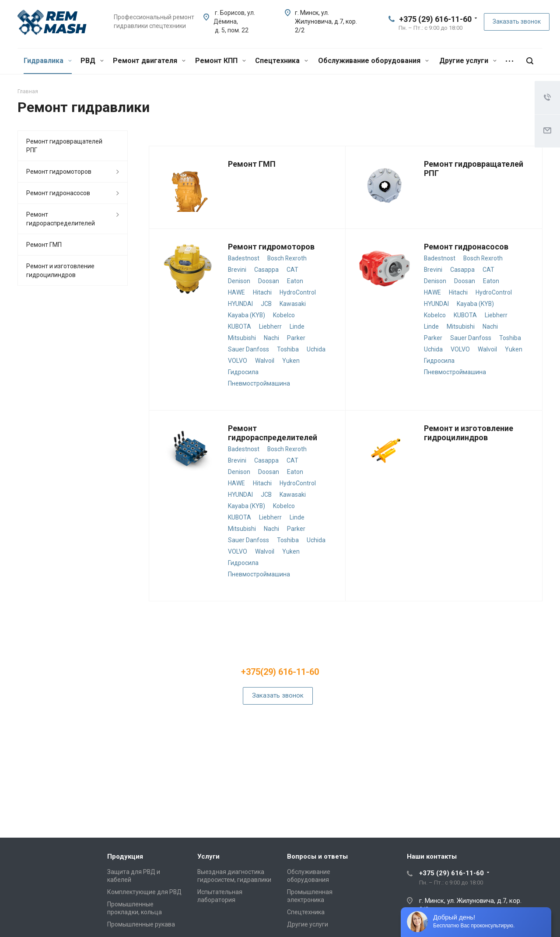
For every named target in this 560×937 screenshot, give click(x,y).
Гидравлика (48, 61)
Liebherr (270, 326)
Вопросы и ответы (317, 856)
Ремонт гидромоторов (271, 247)
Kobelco (284, 315)
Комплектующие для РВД (144, 892)
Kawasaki (293, 304)
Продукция (125, 856)
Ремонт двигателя (149, 61)
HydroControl (298, 292)
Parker (296, 338)
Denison (239, 281)
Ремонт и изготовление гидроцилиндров (469, 433)
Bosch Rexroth (287, 258)
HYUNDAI (240, 304)
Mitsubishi (242, 338)
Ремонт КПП (220, 61)
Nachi (271, 338)
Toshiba (288, 349)
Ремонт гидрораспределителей (273, 433)
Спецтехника (282, 61)
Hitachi (262, 292)
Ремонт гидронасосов (466, 247)
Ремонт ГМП (252, 164)
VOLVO (238, 361)
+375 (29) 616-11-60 (435, 19)
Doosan (269, 281)
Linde (297, 326)
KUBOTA (240, 326)
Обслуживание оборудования (373, 61)
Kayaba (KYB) (247, 315)
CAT (292, 270)
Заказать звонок (517, 21)
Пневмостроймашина (259, 383)
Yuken (291, 361)
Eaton (295, 281)
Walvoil (265, 361)
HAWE (236, 292)
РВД (92, 61)
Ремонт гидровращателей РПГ (64, 146)
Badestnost (244, 258)
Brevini (237, 270)
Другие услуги (468, 61)
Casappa (266, 270)
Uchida (316, 349)
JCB (266, 304)
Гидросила (243, 372)
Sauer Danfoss (248, 349)
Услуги (208, 856)
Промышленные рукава (141, 924)
